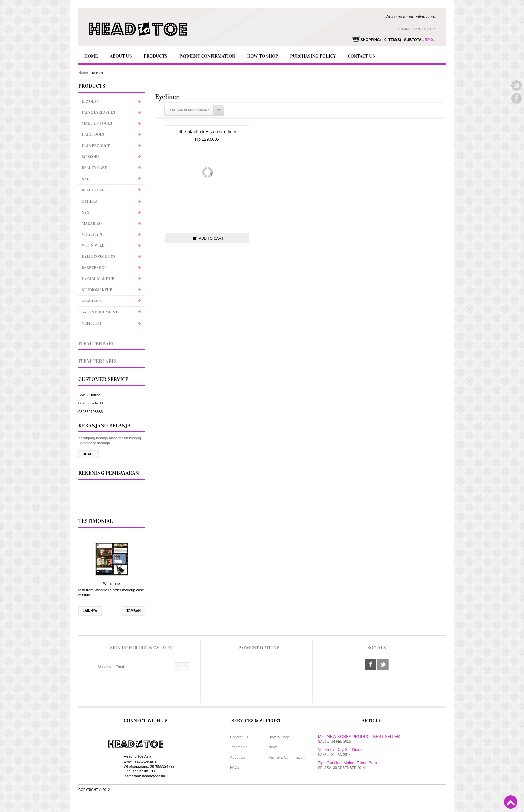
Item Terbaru (97, 343)
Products (156, 56)
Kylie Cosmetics (98, 256)
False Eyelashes (98, 112)
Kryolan (90, 101)
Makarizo (92, 223)
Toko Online (264, 801)
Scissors (91, 157)
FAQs (235, 767)
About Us (121, 56)
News (273, 747)
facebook (370, 664)
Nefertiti (91, 323)
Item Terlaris (97, 361)
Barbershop (94, 268)
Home (91, 56)
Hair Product (96, 146)
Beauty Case (94, 190)
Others (89, 201)
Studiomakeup (97, 290)
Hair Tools (93, 134)
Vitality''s (92, 234)
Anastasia (92, 301)
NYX (85, 212)
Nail (86, 179)
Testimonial (239, 747)
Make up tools (97, 123)
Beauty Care (94, 168)
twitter (383, 664)
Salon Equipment (100, 312)
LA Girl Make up (98, 279)
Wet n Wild (93, 245)
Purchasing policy (313, 56)
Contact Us (361, 56)
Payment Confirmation (207, 56)
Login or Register (416, 29)
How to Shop (263, 56)
